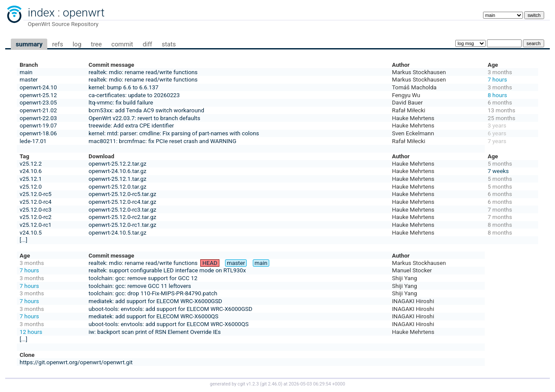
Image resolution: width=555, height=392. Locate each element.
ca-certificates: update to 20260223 (134, 95)
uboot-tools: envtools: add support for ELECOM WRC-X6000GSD (170, 309)
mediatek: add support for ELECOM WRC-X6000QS (153, 316)
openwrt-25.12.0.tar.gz (117, 187)
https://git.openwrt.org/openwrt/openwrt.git (76, 362)
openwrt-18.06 (38, 133)
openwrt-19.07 (38, 126)
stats (169, 44)
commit (122, 44)
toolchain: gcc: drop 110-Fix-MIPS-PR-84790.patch (153, 293)
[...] (23, 240)
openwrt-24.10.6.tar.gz (117, 171)
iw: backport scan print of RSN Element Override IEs (155, 332)
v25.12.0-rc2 (35, 217)
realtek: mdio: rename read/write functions (143, 72)
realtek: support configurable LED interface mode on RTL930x (167, 270)
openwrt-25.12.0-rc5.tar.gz (122, 194)
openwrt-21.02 (38, 110)
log (77, 44)
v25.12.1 (31, 179)
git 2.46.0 (271, 384)
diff (147, 44)
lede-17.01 (33, 141)
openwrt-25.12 (38, 95)
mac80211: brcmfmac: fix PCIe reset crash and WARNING (162, 141)
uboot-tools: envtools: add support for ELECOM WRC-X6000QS (168, 324)
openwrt (84, 13)
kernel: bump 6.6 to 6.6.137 (123, 87)
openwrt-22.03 (38, 118)
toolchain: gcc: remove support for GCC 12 (143, 278)
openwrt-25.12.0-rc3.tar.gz (122, 210)
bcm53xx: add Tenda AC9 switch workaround (146, 110)
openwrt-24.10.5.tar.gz (117, 233)
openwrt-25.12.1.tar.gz (117, 179)
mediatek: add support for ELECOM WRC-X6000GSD (155, 301)
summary (29, 44)
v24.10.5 (31, 233)
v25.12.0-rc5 (35, 194)
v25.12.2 (31, 164)
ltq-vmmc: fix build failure (121, 103)
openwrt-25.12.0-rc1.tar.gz (122, 225)
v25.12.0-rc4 (35, 202)
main (26, 72)
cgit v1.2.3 (248, 384)
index (41, 13)
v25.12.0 (31, 187)
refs (57, 44)
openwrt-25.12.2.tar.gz (117, 164)
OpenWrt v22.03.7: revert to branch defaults (144, 118)
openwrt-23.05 (38, 103)
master (29, 80)
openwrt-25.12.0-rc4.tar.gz (122, 202)
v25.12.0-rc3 (35, 210)
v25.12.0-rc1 (35, 225)
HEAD (210, 263)
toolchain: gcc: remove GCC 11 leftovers (140, 286)
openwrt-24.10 (38, 87)
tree (96, 44)
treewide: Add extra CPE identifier (131, 126)
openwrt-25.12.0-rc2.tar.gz (122, 217)
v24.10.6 (31, 171)
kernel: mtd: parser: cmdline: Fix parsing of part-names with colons (174, 133)
